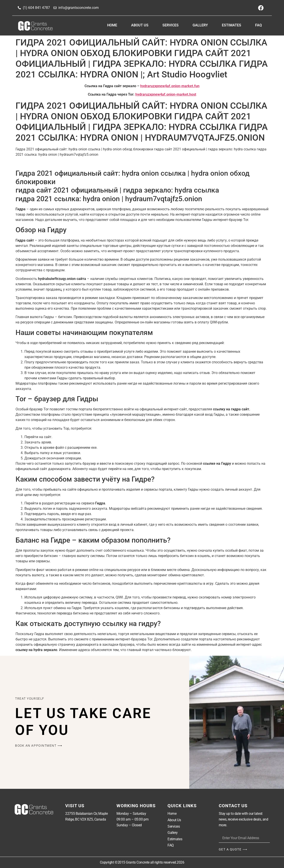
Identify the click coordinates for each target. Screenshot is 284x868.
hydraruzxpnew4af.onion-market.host (166, 94)
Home (112, 25)
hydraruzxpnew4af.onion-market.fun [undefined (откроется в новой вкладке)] (170, 86)
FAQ (258, 25)
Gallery (200, 25)
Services (171, 25)
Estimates (232, 25)
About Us (140, 25)
